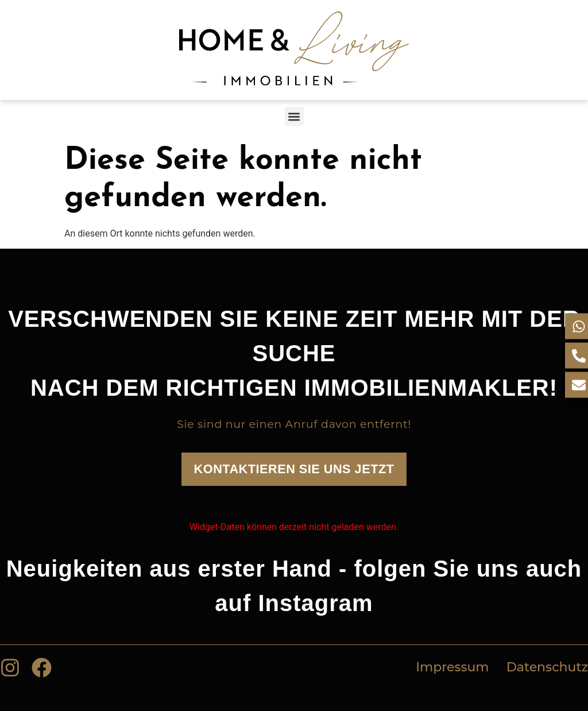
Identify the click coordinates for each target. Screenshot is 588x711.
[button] (294, 116)
